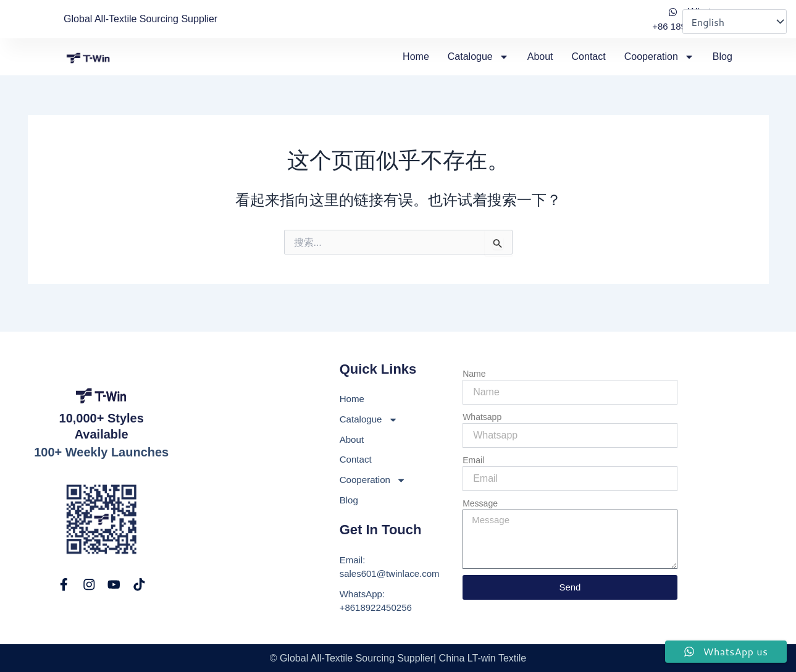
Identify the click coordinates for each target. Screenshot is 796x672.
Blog (723, 57)
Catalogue (478, 57)
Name (474, 365)
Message (480, 495)
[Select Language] (735, 22)
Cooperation (659, 57)
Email (473, 451)
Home (416, 57)
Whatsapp (482, 408)
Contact (589, 57)
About (540, 57)
